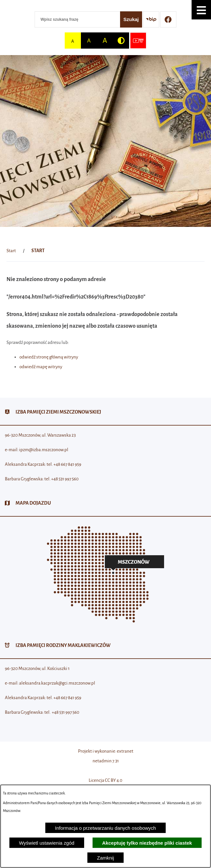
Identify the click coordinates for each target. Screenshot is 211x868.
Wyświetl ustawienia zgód (47, 843)
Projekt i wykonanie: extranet (106, 751)
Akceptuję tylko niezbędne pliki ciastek (147, 843)
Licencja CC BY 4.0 (105, 780)
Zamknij (106, 858)
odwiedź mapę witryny (41, 367)
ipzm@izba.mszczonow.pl (44, 450)
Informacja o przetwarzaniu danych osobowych (105, 828)
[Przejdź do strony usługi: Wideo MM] (138, 41)
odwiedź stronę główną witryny (49, 357)
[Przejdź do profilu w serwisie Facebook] (168, 19)
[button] (201, 10)
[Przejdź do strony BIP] (151, 19)
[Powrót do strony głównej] (11, 251)
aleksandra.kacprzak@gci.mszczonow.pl (57, 683)
